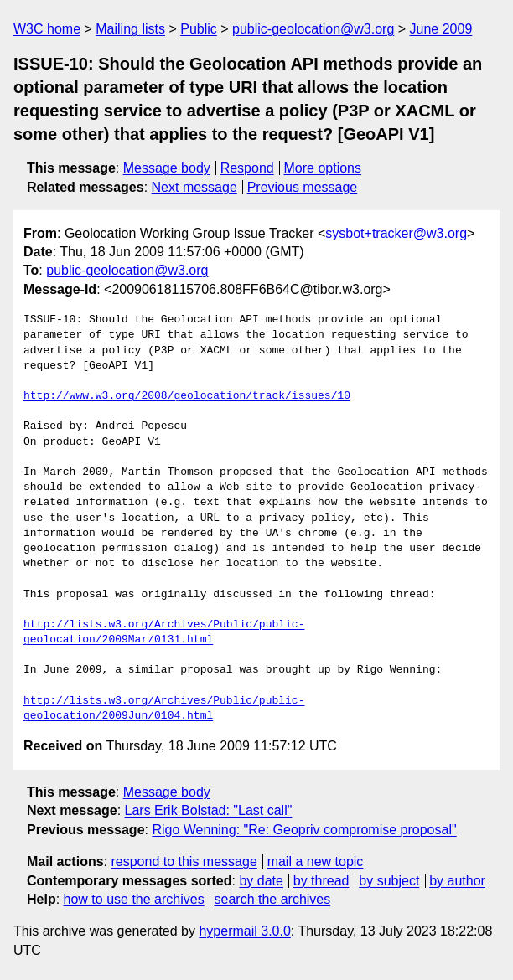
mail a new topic (316, 861)
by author (457, 881)
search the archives (273, 899)
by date (261, 881)
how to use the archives (134, 899)
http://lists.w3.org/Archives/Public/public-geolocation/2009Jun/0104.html (164, 709)
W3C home (47, 29)
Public (199, 29)
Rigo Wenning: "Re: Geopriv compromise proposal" (304, 830)
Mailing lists (130, 29)
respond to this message (184, 861)
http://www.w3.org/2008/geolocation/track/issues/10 (187, 396)
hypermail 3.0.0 (244, 931)
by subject (389, 881)
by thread (321, 881)
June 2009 (441, 29)
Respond (247, 168)
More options (323, 168)
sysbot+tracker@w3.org (396, 233)
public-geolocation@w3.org (313, 29)
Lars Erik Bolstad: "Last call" (209, 810)
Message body (167, 168)
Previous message (303, 187)
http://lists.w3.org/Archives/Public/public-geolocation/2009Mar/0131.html (164, 632)
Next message (194, 187)
